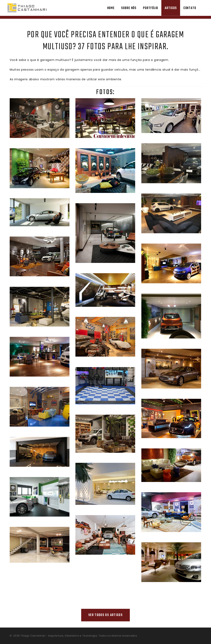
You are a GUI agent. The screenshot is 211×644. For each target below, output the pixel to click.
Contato (190, 8)
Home (111, 8)
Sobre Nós (129, 8)
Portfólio (151, 8)
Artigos (171, 8)
